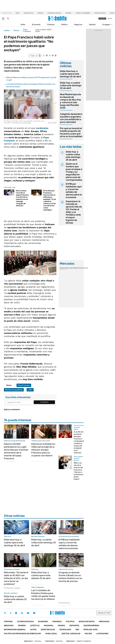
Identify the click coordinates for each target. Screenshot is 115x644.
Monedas (63, 268)
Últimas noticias (25, 622)
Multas (88, 634)
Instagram (16, 613)
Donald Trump (29, 13)
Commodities (77, 268)
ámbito (7, 30)
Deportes (74, 626)
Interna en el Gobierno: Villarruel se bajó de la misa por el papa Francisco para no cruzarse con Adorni (43, 450)
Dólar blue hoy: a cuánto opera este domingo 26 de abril (70, 74)
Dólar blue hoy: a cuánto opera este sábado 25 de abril (41, 575)
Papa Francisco (27, 30)
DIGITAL (33, 641)
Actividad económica (54, 13)
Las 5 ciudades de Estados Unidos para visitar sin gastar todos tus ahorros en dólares (43, 595)
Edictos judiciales (71, 634)
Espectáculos (48, 630)
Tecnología (65, 630)
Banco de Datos (87, 622)
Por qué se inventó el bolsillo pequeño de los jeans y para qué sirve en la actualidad (71, 132)
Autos (33, 630)
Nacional (49, 626)
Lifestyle (35, 626)
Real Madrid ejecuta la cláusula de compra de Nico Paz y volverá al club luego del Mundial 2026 (70, 101)
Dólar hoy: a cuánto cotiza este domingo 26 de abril (71, 85)
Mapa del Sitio (91, 630)
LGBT (30, 390)
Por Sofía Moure (64, 603)
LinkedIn (22, 613)
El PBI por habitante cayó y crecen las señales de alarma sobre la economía (74, 191)
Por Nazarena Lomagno (12, 588)
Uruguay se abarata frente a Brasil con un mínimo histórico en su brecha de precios (70, 577)
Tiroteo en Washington (83, 13)
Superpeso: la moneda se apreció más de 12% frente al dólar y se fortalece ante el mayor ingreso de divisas (74, 212)
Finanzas (51, 25)
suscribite (102, 18)
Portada (8, 622)
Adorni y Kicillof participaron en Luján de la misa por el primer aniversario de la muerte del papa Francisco (16, 451)
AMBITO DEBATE (79, 641)
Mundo (16, 30)
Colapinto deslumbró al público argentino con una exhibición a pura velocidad (71, 118)
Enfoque (40, 13)
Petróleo (68, 13)
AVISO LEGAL (51, 634)
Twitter (5, 613)
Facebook (11, 613)
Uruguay (106, 25)
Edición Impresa (91, 626)
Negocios (78, 25)
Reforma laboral (100, 13)
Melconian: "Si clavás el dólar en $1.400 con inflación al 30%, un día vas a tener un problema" (16, 578)
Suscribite (44, 402)
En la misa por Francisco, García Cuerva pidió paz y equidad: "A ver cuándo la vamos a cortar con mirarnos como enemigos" (50, 200)
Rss (77, 630)
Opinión (92, 25)
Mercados (104, 622)
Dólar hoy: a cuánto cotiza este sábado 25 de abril (15, 599)
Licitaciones (102, 634)
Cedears (85, 268)
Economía (36, 25)
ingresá (110, 18)
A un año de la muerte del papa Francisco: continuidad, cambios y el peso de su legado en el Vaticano (79, 442)
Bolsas (69, 268)
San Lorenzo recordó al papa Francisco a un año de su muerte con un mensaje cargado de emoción (22, 198)
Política (64, 25)
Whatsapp (34, 613)
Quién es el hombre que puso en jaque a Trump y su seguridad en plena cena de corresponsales (74, 172)
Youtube (28, 613)
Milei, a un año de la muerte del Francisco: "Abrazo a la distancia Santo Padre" (78, 471)
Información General (15, 630)
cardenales (42, 128)
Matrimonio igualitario (14, 390)
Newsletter (110, 24)
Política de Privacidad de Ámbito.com (22, 634)
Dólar (18, 13)
